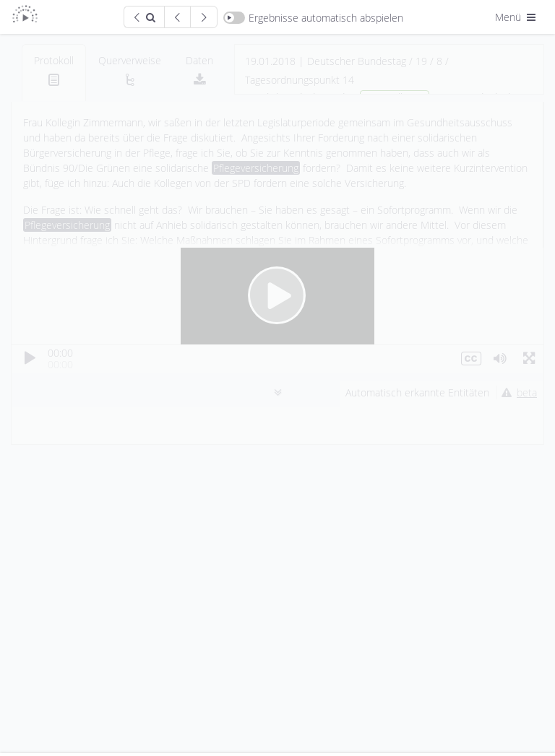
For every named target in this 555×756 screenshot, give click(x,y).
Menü (517, 17)
